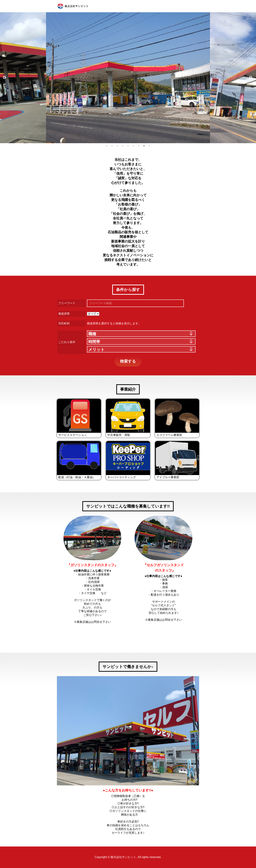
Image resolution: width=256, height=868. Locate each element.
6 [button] (133, 146)
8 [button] (144, 146)
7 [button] (139, 146)
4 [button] (123, 146)
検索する (128, 361)
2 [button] (112, 146)
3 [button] (117, 146)
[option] (128, 78)
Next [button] (251, 78)
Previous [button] (4, 78)
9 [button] (149, 146)
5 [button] (128, 146)
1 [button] (107, 146)
